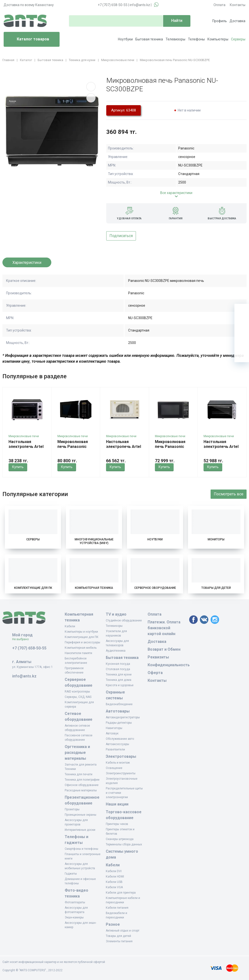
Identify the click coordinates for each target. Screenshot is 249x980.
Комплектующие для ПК (33, 588)
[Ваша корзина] (242, 311)
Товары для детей (216, 588)
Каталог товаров (28, 39)
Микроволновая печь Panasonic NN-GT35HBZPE (73, 447)
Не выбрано (22, 639)
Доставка (237, 21)
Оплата (219, 5)
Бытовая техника (149, 39)
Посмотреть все (229, 494)
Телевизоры (175, 39)
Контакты (238, 5)
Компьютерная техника (94, 588)
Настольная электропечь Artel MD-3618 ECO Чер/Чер (26, 449)
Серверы (238, 39)
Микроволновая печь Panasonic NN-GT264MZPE (170, 447)
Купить (18, 467)
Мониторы (216, 539)
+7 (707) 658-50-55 (113, 5)
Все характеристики (176, 193)
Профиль (220, 21)
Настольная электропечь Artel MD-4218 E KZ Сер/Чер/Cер (221, 449)
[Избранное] (242, 326)
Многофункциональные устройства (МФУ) (94, 541)
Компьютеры (218, 39)
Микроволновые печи (24, 436)
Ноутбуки (125, 39)
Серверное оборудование (155, 588)
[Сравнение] (242, 340)
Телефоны (196, 39)
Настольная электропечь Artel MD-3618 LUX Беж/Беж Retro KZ (124, 449)
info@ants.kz (140, 5)
